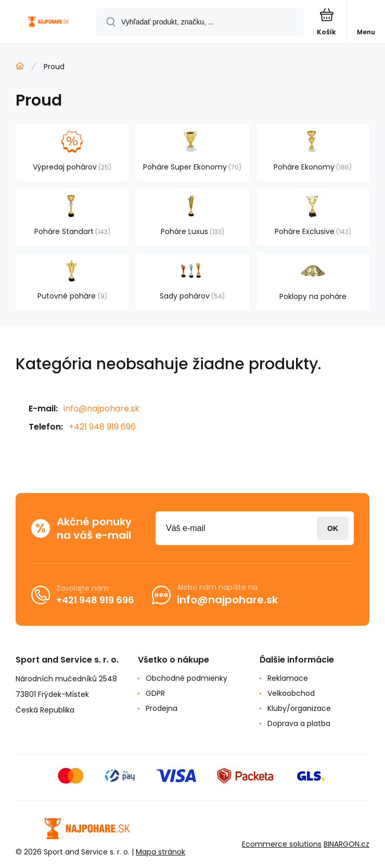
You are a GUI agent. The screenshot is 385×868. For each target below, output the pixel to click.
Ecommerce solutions (282, 844)
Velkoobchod (291, 693)
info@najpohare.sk (101, 409)
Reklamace (288, 678)
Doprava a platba (299, 723)
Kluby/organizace (299, 708)
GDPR (155, 693)
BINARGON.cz (346, 844)
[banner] (48, 23)
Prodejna (162, 708)
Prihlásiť (333, 528)
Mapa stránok (161, 852)
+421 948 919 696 (102, 427)
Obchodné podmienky (187, 678)
